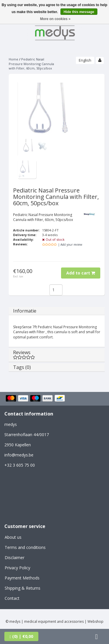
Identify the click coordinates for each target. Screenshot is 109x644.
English (85, 60)
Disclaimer (15, 558)
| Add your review (70, 245)
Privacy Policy (17, 568)
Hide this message (79, 12)
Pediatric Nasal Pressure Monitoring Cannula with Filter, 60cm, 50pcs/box (31, 64)
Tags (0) (22, 367)
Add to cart (81, 273)
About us (13, 537)
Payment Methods (22, 578)
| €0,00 (21, 636)
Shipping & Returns (23, 588)
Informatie (25, 311)
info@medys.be (19, 455)
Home (14, 59)
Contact (12, 598)
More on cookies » (55, 19)
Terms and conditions (25, 547)
